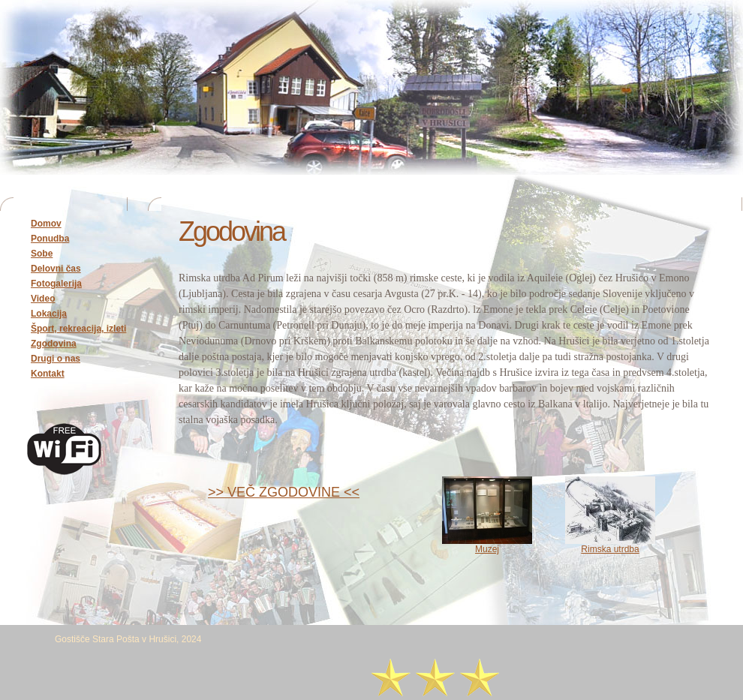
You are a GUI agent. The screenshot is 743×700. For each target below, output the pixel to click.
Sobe (42, 254)
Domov (46, 224)
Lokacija (49, 314)
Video (43, 299)
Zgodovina (54, 344)
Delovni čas (56, 269)
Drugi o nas (56, 359)
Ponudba (50, 239)
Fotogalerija (56, 284)
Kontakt (48, 374)
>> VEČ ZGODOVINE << (284, 493)
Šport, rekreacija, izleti (78, 329)
